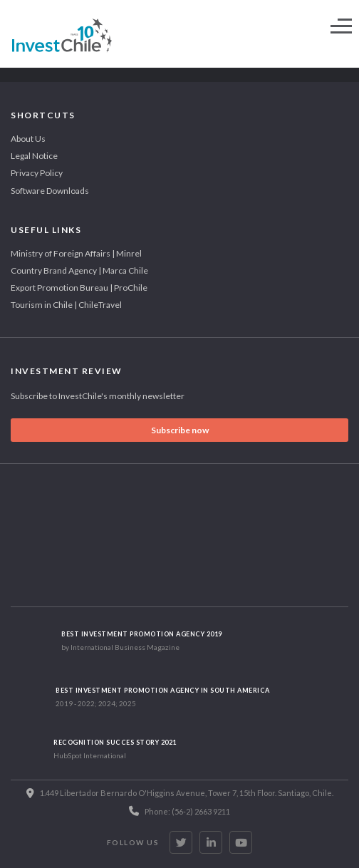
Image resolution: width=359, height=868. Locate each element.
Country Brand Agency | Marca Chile (79, 270)
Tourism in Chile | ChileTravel (66, 305)
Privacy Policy (37, 173)
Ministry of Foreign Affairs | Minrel (76, 253)
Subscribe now (180, 430)
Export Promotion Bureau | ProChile (79, 288)
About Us (28, 139)
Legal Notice (34, 156)
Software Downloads (50, 191)
